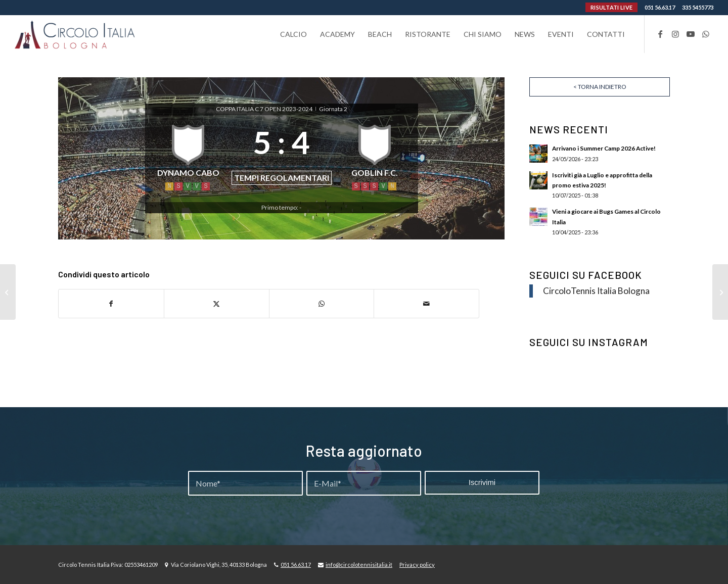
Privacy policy (417, 565)
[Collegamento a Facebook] (660, 34)
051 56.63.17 (660, 7)
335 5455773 (698, 7)
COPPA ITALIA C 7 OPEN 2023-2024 (265, 109)
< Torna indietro (600, 87)
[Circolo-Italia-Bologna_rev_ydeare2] (76, 34)
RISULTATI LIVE (611, 7)
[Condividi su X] (217, 304)
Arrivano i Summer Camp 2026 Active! (604, 148)
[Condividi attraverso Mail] (426, 304)
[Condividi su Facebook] (111, 304)
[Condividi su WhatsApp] (322, 304)
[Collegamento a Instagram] (675, 34)
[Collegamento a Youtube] (691, 34)
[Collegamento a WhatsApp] (706, 34)
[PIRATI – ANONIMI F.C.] (720, 292)
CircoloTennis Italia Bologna (596, 291)
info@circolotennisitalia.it (359, 565)
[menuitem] (293, 34)
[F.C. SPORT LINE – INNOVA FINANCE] (8, 292)
